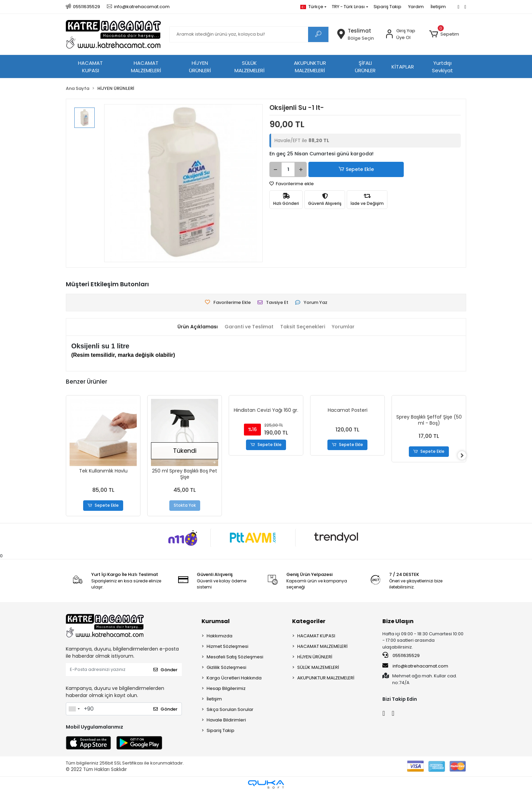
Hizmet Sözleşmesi (227, 646)
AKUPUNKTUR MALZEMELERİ (310, 67)
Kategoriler (309, 621)
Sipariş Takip (387, 7)
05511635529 (401, 656)
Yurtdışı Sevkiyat (442, 67)
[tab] (194, 327)
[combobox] (74, 709)
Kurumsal (216, 621)
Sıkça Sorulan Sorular (230, 709)
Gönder (165, 670)
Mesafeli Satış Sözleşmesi (235, 657)
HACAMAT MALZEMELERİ (146, 67)
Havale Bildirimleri (226, 720)
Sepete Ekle (332, 169)
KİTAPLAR (403, 67)
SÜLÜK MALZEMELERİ (250, 67)
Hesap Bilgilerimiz (226, 688)
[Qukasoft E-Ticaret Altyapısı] (266, 784)
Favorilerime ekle (292, 184)
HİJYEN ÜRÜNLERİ (200, 67)
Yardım (416, 7)
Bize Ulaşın (398, 621)
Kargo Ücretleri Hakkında (234, 678)
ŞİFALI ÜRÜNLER (365, 67)
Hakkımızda (220, 636)
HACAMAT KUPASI (90, 67)
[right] (466, 456)
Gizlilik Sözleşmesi (226, 667)
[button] (444, 34)
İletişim (438, 7)
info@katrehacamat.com (415, 666)
